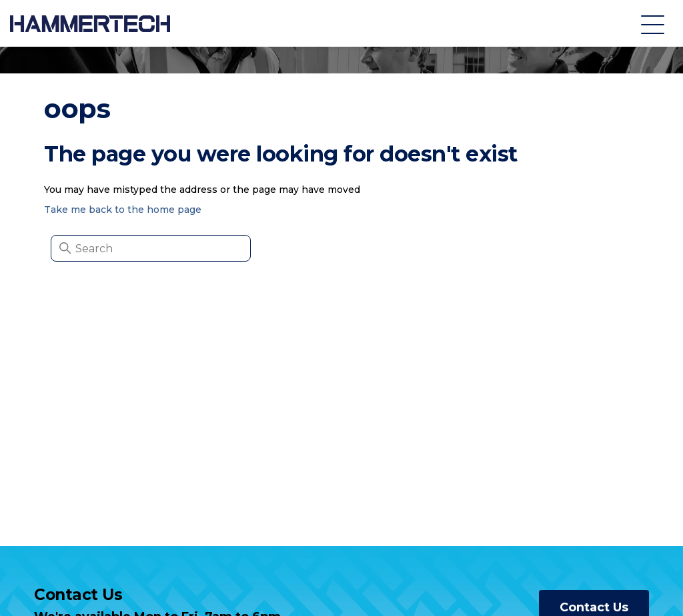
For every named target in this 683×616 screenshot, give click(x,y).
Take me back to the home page (123, 210)
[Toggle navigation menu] (653, 24)
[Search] (151, 248)
